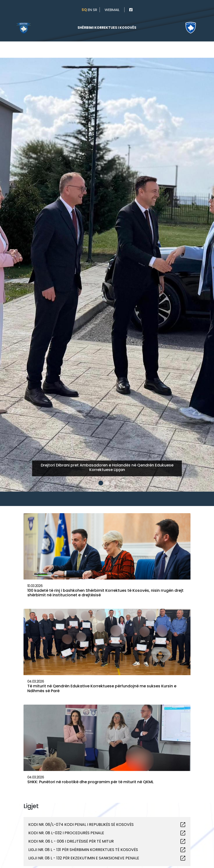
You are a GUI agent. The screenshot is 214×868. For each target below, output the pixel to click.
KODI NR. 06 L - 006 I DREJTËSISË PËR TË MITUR (71, 841)
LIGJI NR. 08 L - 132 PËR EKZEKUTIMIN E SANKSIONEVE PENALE (84, 858)
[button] (16, 253)
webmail (112, 10)
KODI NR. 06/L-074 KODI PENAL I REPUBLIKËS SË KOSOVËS (81, 825)
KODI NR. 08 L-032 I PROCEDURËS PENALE (66, 833)
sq (84, 10)
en (90, 10)
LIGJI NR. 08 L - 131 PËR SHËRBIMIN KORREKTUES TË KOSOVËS (83, 850)
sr (95, 10)
